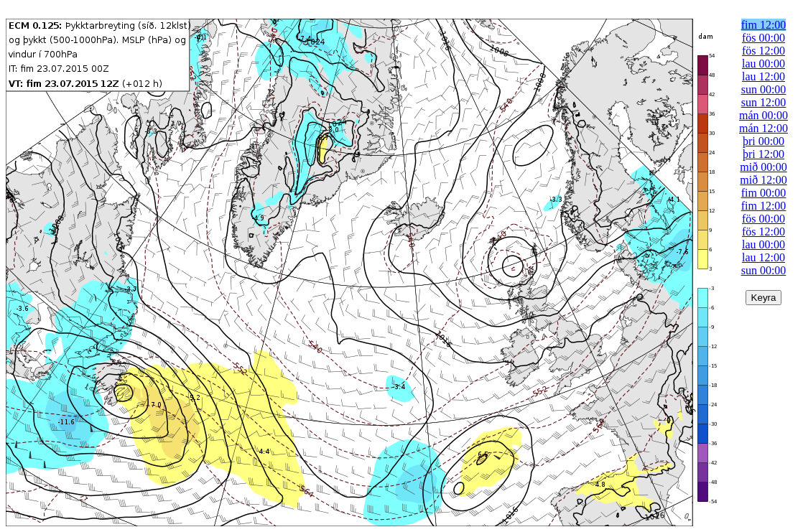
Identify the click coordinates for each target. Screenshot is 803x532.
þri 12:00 (763, 154)
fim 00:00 (764, 193)
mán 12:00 (763, 128)
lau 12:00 (763, 76)
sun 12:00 (764, 102)
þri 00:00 (763, 141)
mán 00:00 (763, 115)
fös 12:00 (763, 51)
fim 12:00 (764, 25)
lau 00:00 (763, 64)
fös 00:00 (763, 38)
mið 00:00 (763, 167)
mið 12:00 (763, 180)
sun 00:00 (764, 89)
